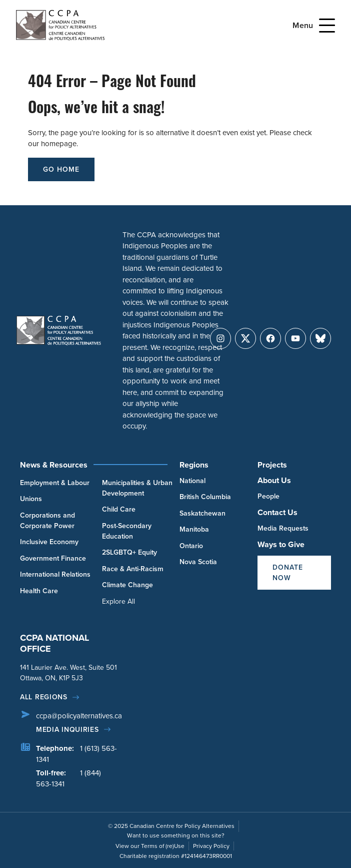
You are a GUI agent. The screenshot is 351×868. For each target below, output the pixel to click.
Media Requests (283, 528)
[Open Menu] (327, 26)
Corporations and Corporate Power (47, 521)
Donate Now (288, 573)
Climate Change (127, 585)
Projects (272, 465)
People (268, 496)
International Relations (55, 574)
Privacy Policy (211, 846)
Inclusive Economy (49, 542)
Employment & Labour (55, 483)
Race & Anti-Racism (133, 569)
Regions (194, 465)
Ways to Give (281, 544)
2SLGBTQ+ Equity (129, 552)
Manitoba (194, 529)
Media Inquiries (67, 730)
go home (61, 169)
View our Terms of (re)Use (150, 846)
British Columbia (205, 497)
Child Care (119, 509)
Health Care (39, 591)
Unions (31, 499)
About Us (274, 480)
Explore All (118, 601)
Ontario (191, 546)
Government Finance (53, 558)
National (192, 481)
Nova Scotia (198, 562)
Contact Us (277, 512)
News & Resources (54, 465)
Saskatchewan (202, 513)
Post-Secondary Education (127, 531)
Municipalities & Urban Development (137, 488)
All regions (44, 697)
